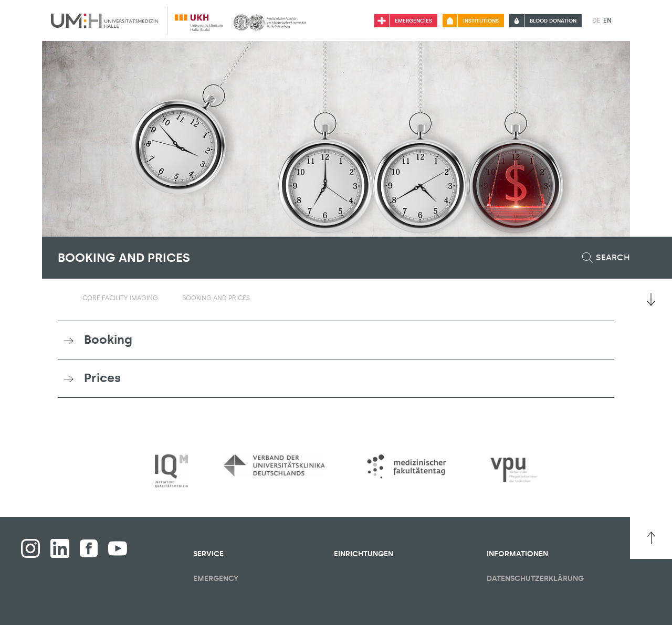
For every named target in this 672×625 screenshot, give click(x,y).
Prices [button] (102, 378)
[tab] (336, 340)
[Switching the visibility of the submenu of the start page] (63, 298)
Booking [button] (108, 340)
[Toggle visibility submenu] (165, 298)
